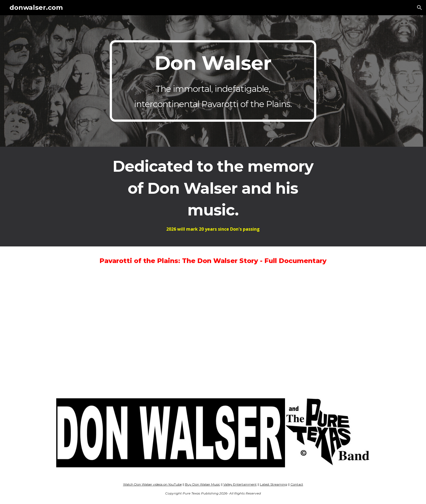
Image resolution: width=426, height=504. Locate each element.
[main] (213, 81)
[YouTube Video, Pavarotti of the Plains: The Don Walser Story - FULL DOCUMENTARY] (213, 334)
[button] (419, 8)
